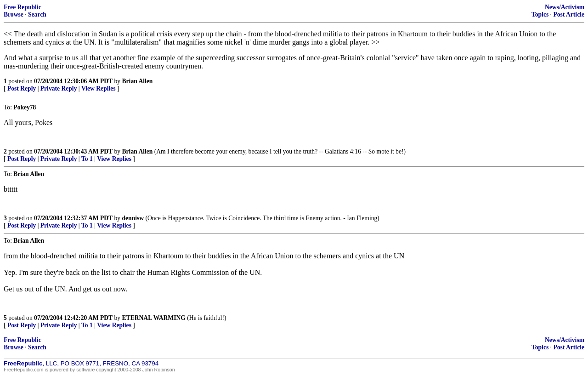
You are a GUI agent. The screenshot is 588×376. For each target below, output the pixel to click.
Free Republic (23, 7)
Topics (540, 14)
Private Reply (59, 88)
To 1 (87, 159)
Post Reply (22, 88)
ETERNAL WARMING (154, 318)
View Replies (99, 88)
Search (37, 14)
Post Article (569, 14)
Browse (14, 14)
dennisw (133, 218)
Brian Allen (138, 81)
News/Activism (565, 7)
